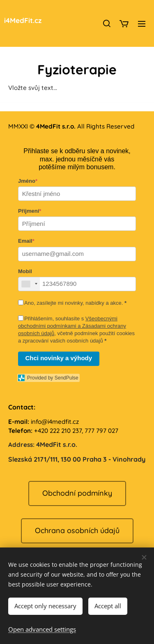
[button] (106, 23)
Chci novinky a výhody (59, 358)
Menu (142, 24)
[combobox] (29, 284)
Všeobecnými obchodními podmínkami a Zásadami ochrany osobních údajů (72, 326)
